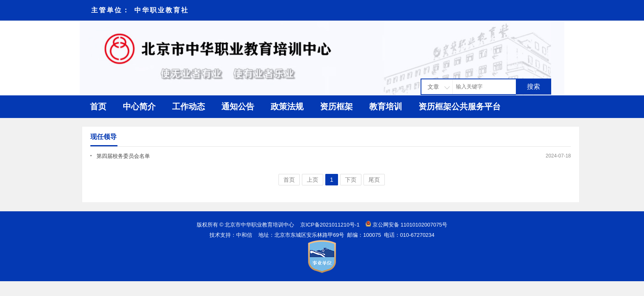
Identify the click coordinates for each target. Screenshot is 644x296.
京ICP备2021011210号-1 (330, 225)
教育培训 (386, 106)
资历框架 (336, 106)
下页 (351, 180)
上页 (313, 180)
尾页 (374, 180)
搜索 (534, 87)
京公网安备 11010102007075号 (410, 225)
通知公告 (238, 106)
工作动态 (189, 106)
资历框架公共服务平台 (460, 106)
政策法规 (287, 106)
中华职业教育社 (162, 10)
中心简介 (139, 106)
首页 (98, 106)
